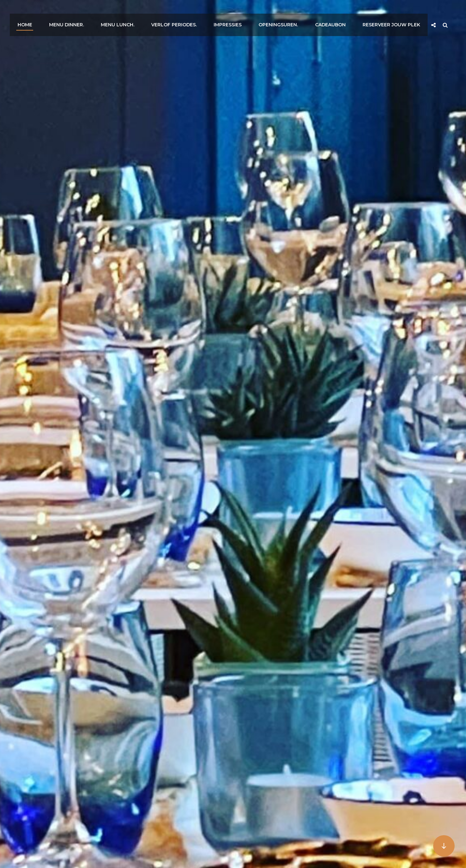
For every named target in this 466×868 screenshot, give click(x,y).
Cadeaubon (339, 14)
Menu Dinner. (87, 14)
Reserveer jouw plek (398, 14)
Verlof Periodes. (190, 14)
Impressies (241, 14)
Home (47, 14)
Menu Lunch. (135, 14)
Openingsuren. (289, 14)
